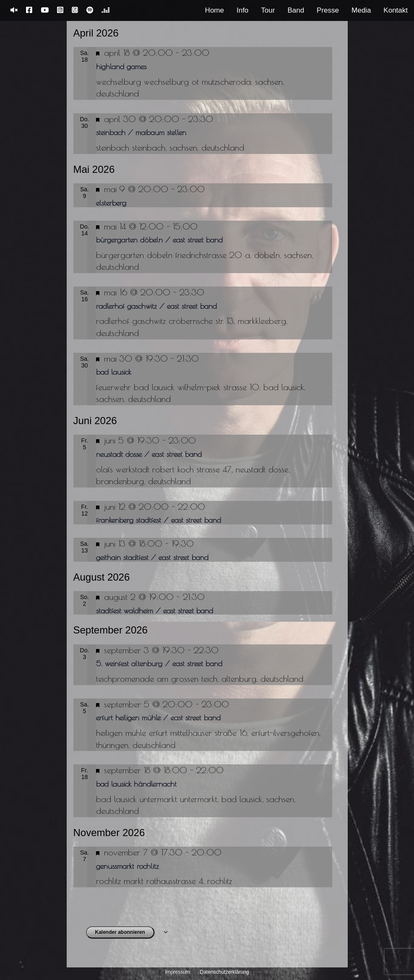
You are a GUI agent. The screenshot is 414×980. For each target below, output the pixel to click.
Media (361, 10)
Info (242, 10)
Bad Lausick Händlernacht (136, 784)
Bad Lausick (114, 372)
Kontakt (396, 10)
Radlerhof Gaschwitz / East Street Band (156, 306)
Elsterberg (111, 203)
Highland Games (121, 66)
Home (215, 10)
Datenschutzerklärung (225, 972)
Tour (268, 10)
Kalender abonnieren (120, 932)
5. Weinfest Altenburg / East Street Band (159, 663)
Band (296, 10)
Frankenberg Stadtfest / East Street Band (159, 520)
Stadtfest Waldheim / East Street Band (155, 611)
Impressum (178, 972)
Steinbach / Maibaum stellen (141, 132)
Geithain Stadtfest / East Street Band (152, 557)
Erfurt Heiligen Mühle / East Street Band (158, 718)
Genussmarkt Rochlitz (128, 866)
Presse (328, 10)
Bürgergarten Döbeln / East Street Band (159, 240)
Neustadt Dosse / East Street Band (149, 454)
